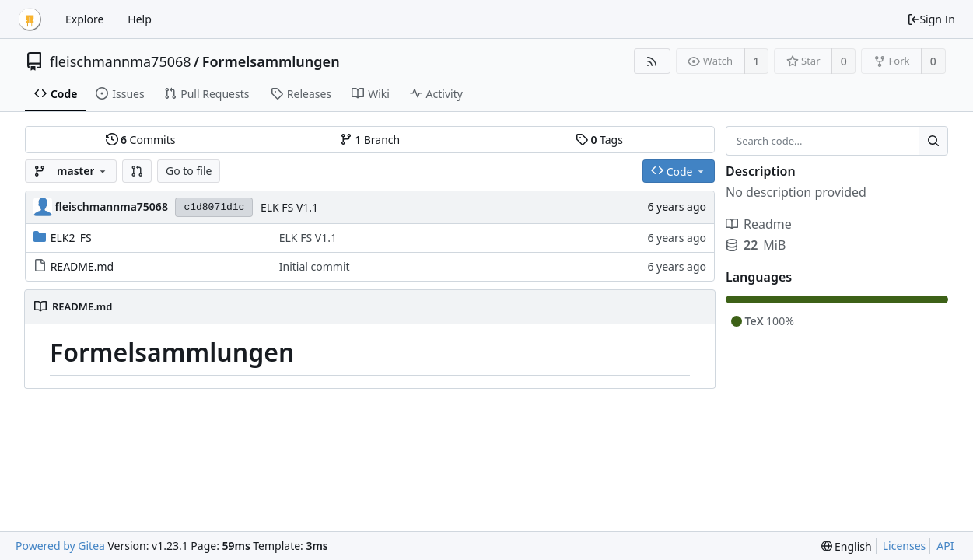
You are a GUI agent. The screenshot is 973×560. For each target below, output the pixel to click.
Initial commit (315, 266)
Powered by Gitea (60, 546)
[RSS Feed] (652, 61)
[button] (137, 171)
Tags (599, 140)
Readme (759, 224)
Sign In (931, 19)
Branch (370, 140)
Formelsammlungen (271, 61)
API (945, 546)
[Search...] (933, 141)
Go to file (189, 171)
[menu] (847, 546)
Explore (84, 19)
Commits (141, 140)
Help (140, 19)
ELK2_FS (71, 238)
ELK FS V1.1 (289, 207)
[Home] (30, 19)
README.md (82, 266)
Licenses (905, 546)
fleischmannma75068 (121, 61)
